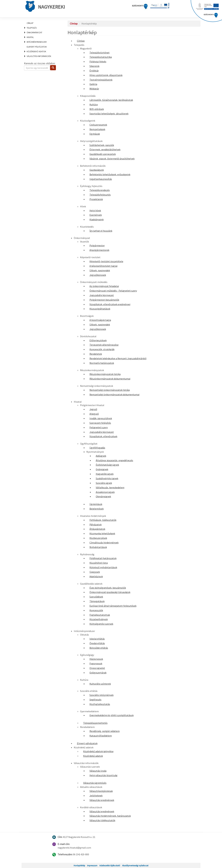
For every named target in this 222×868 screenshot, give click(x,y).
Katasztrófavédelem (101, 736)
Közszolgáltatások (100, 309)
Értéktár (94, 71)
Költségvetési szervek (101, 624)
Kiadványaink (97, 219)
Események (96, 215)
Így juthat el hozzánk (101, 231)
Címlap (30, 23)
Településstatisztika (101, 57)
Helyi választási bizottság (103, 775)
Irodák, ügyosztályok (101, 418)
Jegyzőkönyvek (98, 275)
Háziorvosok (96, 659)
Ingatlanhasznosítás (101, 179)
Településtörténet (100, 53)
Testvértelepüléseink (101, 80)
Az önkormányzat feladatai (104, 286)
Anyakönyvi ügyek (105, 492)
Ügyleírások (96, 504)
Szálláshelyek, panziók (102, 145)
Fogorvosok (96, 663)
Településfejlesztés (100, 195)
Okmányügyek (103, 496)
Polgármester (97, 245)
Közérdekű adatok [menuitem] (36, 51)
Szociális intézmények (102, 695)
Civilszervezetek (98, 125)
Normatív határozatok (102, 363)
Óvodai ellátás (97, 643)
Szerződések (96, 597)
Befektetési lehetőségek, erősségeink (110, 174)
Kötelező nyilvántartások (103, 567)
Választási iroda (98, 771)
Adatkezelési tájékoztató (110, 865)
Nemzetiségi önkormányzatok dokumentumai (114, 394)
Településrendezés (100, 190)
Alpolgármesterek (99, 250)
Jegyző (93, 409)
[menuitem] (42, 23)
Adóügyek (101, 456)
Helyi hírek (95, 210)
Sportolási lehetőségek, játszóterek (109, 114)
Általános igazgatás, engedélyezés (114, 460)
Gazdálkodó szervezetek (103, 154)
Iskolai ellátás (97, 639)
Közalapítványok (99, 619)
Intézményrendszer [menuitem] (37, 42)
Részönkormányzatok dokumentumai (110, 379)
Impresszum (92, 865)
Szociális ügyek (104, 483)
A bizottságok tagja (100, 320)
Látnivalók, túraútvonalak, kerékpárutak (111, 100)
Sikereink (94, 66)
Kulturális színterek (100, 684)
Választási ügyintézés (95, 783)
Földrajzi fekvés (98, 61)
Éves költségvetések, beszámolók (108, 588)
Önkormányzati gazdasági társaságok (110, 592)
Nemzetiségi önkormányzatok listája (110, 390)
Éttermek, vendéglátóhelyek (105, 149)
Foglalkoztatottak (100, 615)
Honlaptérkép (79, 865)
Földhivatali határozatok (103, 558)
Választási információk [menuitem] (39, 56)
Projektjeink (96, 199)
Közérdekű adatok (93, 756)
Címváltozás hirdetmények (104, 543)
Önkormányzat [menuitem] (34, 32)
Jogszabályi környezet (102, 295)
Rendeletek (96, 354)
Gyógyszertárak (98, 673)
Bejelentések (97, 509)
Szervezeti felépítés (100, 423)
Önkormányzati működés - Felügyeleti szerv (113, 291)
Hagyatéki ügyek (105, 474)
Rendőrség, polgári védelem (105, 731)
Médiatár (94, 89)
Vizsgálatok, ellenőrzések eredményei (110, 304)
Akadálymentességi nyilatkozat (135, 865)
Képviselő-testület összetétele (106, 261)
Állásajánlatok (97, 529)
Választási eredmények (102, 800)
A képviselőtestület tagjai (103, 266)
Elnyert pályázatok (37, 47)
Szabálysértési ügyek (107, 478)
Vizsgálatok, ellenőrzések (103, 436)
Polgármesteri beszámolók (104, 300)
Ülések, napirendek (100, 270)
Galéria (93, 84)
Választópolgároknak (101, 791)
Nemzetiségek (97, 129)
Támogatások (97, 601)
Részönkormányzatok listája (105, 374)
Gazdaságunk (97, 170)
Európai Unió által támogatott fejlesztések (113, 606)
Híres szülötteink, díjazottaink (106, 75)
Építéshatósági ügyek (107, 465)
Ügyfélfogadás (97, 448)
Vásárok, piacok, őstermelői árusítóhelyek (112, 159)
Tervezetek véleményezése (104, 345)
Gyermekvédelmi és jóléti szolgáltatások (112, 715)
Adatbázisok (96, 576)
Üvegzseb (95, 572)
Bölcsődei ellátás (99, 648)
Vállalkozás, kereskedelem (110, 487)
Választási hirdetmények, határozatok (110, 816)
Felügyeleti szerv (99, 427)
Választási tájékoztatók (102, 820)
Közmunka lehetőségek (102, 533)
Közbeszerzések (98, 538)
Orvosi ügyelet (97, 668)
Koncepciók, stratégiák (102, 349)
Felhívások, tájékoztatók (103, 520)
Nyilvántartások (98, 547)
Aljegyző (94, 414)
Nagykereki (45, 6)
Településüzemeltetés (95, 723)
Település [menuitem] (32, 28)
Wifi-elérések (97, 109)
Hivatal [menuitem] (30, 37)
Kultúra (94, 104)
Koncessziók (96, 610)
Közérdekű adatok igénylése (98, 751)
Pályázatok (96, 525)
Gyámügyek (102, 469)
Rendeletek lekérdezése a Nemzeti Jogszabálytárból (118, 358)
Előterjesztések (98, 340)
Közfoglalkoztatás (100, 704)
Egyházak (95, 134)
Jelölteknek (96, 796)
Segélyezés (95, 700)
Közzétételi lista (99, 563)
